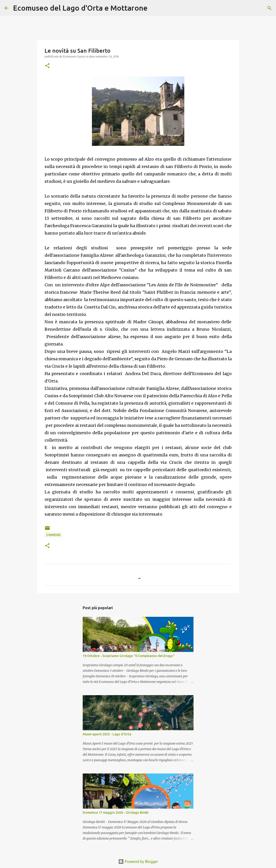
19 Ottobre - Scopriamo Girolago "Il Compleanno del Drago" (129, 656)
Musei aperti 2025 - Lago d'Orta (107, 734)
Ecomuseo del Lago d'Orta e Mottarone (80, 8)
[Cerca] (154, 8)
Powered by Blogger (138, 862)
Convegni (53, 535)
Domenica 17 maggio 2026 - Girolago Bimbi (116, 813)
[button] (47, 66)
